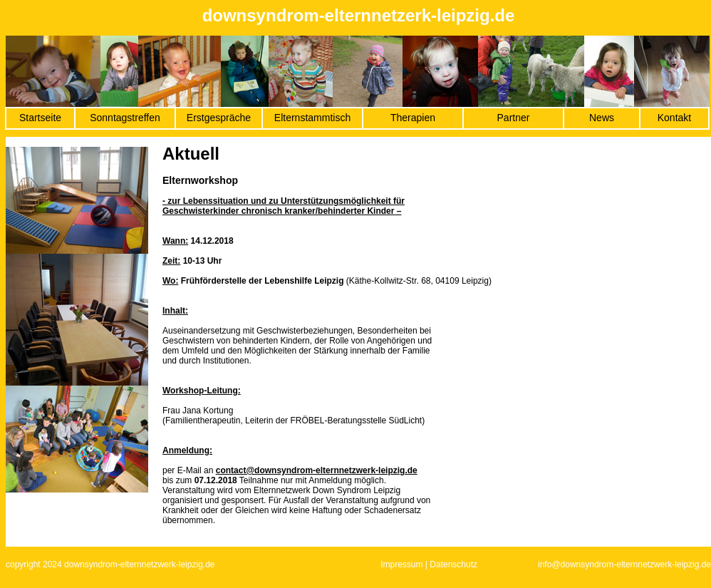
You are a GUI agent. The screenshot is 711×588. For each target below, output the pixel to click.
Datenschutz (453, 564)
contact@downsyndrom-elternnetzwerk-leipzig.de (317, 470)
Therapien (413, 118)
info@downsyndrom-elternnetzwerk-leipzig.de (624, 564)
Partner (514, 118)
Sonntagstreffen (125, 118)
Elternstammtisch (312, 118)
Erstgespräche (219, 118)
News (602, 118)
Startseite (40, 118)
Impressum (401, 564)
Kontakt (674, 118)
